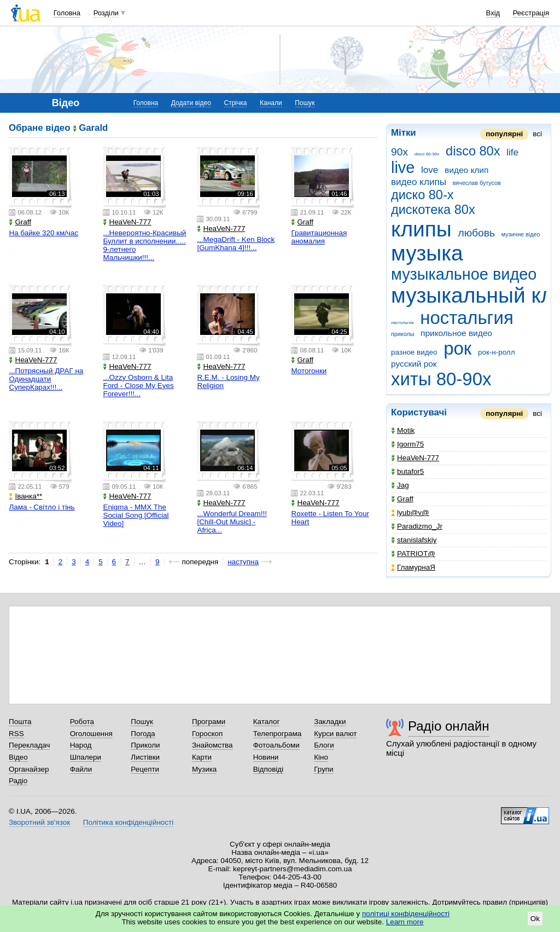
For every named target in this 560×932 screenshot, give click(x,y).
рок (457, 348)
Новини (266, 757)
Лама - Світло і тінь (42, 507)
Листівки (145, 757)
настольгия (402, 323)
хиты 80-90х (441, 379)
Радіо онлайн (449, 726)
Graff (402, 499)
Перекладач (29, 745)
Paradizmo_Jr (417, 526)
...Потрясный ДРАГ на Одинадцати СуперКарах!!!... (46, 379)
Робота (82, 722)
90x (399, 152)
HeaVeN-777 (415, 458)
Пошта (20, 722)
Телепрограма (278, 734)
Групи (323, 769)
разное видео (414, 352)
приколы (402, 334)
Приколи (145, 745)
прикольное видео (456, 333)
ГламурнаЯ (413, 567)
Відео (18, 757)
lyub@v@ (410, 513)
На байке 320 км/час (43, 233)
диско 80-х (422, 195)
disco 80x (473, 151)
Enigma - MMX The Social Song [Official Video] (136, 515)
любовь (476, 233)
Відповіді (269, 769)
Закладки (330, 722)
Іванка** (25, 496)
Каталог (267, 722)
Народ (81, 745)
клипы (421, 229)
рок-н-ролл (497, 352)
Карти (202, 757)
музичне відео (521, 234)
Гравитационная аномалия (319, 237)
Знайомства (212, 745)
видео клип (466, 170)
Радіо (18, 781)
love (430, 170)
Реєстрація (531, 13)
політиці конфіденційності (406, 914)
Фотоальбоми (276, 745)
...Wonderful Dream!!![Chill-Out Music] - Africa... (232, 522)
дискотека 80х (433, 210)
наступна (243, 562)
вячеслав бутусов (477, 183)
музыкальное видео (464, 274)
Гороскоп (207, 734)
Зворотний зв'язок (39, 822)
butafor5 (407, 471)
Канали (271, 103)
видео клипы (419, 182)
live (403, 167)
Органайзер (29, 769)
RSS (16, 734)
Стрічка (235, 103)
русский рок (414, 364)
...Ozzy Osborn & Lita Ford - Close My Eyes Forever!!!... (138, 386)
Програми (209, 722)
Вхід (493, 13)
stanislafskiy (414, 540)
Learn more (405, 922)
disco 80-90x (427, 154)
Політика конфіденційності (128, 822)
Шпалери (86, 757)
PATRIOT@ (413, 554)
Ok (535, 919)
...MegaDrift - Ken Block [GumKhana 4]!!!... (236, 244)
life (512, 152)
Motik (403, 430)
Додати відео (191, 103)
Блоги (324, 745)
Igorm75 (407, 444)
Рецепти (145, 769)
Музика (204, 769)
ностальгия (467, 318)
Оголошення (91, 734)
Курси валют (335, 734)
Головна (67, 13)
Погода (143, 734)
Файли (81, 769)
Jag (400, 485)
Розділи (106, 13)
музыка (427, 253)
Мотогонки (309, 371)
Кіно (321, 757)
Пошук (305, 103)
